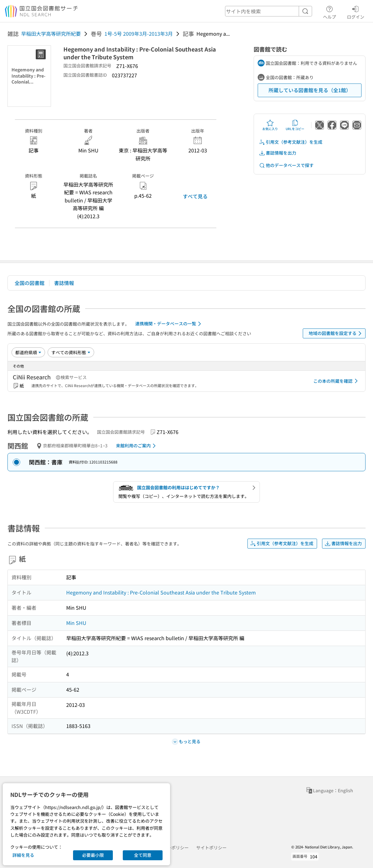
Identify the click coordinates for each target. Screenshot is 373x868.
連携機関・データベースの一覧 (169, 324)
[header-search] (269, 11)
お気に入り (270, 125)
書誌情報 (64, 283)
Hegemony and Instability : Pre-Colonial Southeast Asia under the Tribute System (161, 592)
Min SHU (76, 623)
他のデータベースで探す (286, 165)
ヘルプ (329, 11)
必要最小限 (93, 855)
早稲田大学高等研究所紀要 (51, 34)
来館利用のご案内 (137, 446)
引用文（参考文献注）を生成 (291, 142)
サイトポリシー (211, 848)
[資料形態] (71, 352)
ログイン (356, 11)
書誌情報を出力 (278, 153)
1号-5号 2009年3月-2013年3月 (139, 34)
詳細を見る (23, 855)
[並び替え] (28, 352)
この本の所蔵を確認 (337, 381)
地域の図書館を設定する (336, 333)
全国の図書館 (30, 283)
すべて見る (195, 196)
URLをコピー (295, 125)
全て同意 (143, 855)
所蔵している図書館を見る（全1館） (310, 90)
